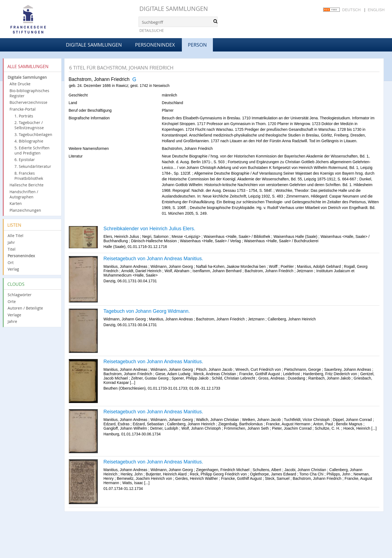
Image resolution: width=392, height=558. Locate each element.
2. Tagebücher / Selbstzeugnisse (29, 125)
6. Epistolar (25, 160)
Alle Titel (16, 236)
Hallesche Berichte (27, 185)
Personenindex (155, 45)
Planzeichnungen (25, 210)
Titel (12, 249)
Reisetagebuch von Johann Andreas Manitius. (153, 259)
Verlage (14, 315)
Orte (12, 301)
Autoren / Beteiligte (25, 308)
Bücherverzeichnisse (28, 102)
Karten (16, 203)
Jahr (11, 242)
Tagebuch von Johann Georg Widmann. (147, 311)
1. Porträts (24, 116)
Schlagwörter (20, 295)
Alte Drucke (20, 84)
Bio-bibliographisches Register (29, 93)
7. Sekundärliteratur (33, 166)
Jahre (12, 321)
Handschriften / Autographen (24, 194)
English (376, 10)
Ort (11, 263)
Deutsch (351, 10)
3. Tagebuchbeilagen (33, 134)
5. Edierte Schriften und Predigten (32, 150)
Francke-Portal (23, 109)
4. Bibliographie (29, 141)
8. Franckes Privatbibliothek (29, 176)
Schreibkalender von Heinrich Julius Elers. (149, 229)
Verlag (13, 269)
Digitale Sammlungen (174, 9)
